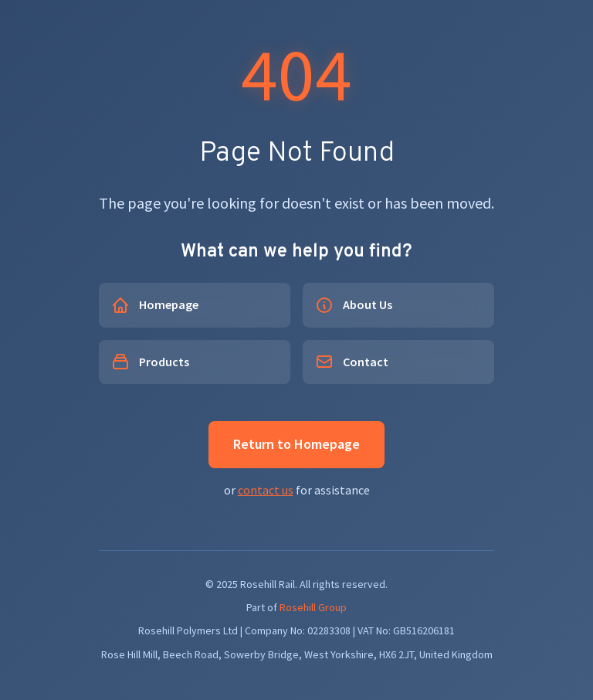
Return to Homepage (296, 444)
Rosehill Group (313, 607)
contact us (266, 490)
